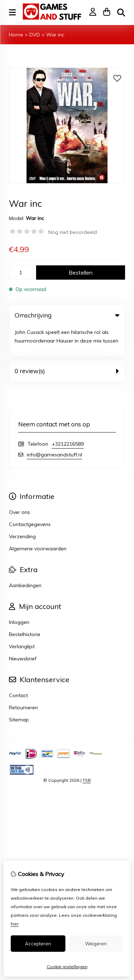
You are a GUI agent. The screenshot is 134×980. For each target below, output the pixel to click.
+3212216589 (68, 414)
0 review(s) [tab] (67, 341)
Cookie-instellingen (67, 967)
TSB (87, 750)
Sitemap (19, 690)
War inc (55, 35)
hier (15, 924)
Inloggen (19, 592)
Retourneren (23, 677)
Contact (18, 665)
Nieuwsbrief (23, 629)
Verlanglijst (22, 616)
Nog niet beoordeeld (73, 232)
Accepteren (38, 944)
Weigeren (96, 944)
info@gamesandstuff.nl (54, 425)
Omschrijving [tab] (67, 315)
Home (16, 35)
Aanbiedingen (25, 555)
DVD (35, 35)
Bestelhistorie (25, 604)
